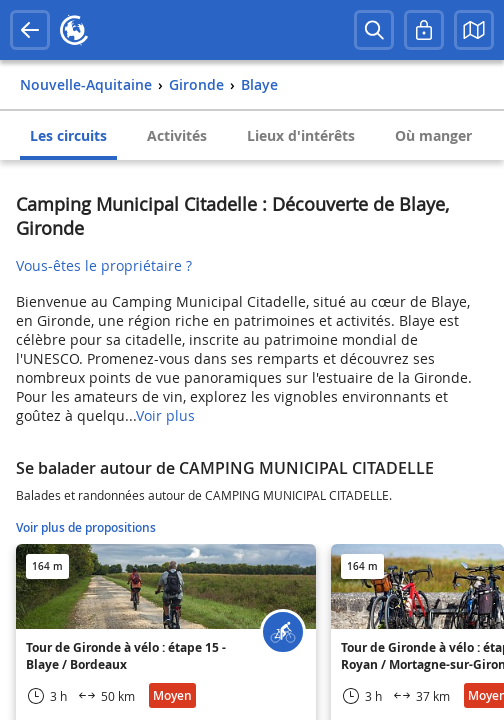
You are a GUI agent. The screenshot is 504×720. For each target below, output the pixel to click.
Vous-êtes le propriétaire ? (104, 265)
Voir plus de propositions (86, 527)
